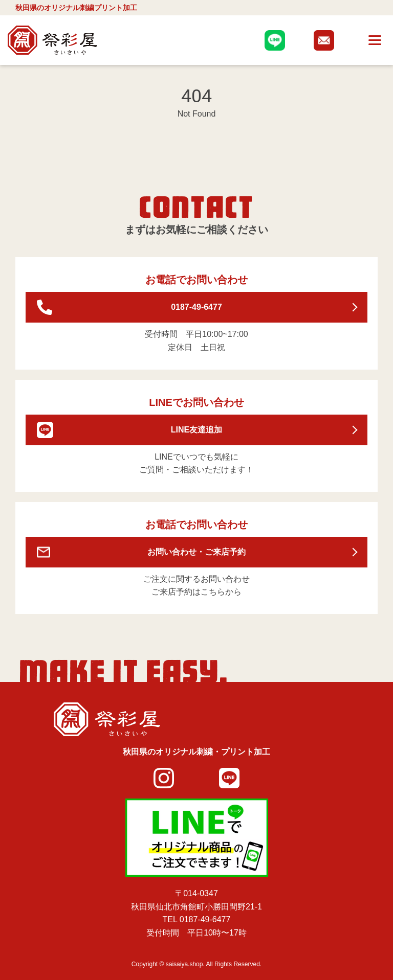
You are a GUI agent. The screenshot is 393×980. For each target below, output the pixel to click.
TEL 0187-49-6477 (197, 919)
